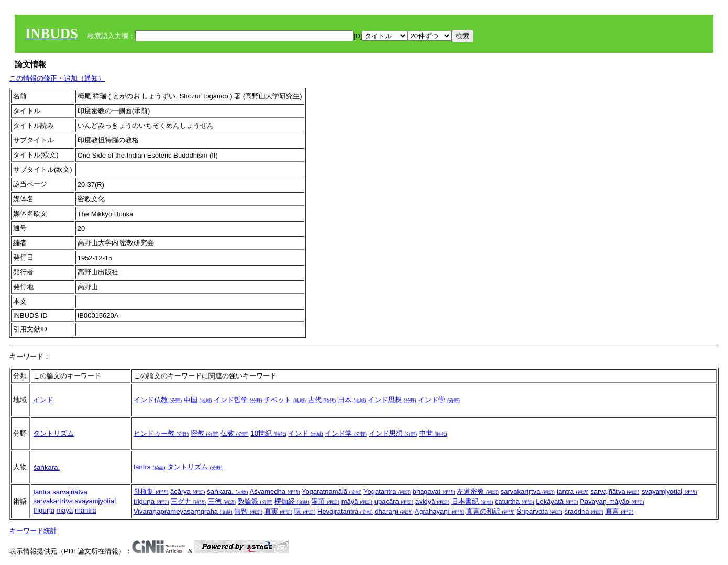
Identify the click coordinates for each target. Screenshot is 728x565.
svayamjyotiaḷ (95, 501)
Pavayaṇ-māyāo (612, 501)
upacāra (394, 501)
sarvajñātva (70, 492)
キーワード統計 (33, 531)
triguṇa (44, 510)
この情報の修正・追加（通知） (57, 78)
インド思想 (392, 400)
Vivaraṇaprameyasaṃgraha (183, 511)
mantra (85, 510)
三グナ (188, 501)
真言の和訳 (490, 511)
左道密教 (478, 491)
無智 (248, 511)
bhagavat (434, 491)
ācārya (188, 491)
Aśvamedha (274, 491)
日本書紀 (472, 501)
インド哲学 (238, 400)
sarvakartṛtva (53, 501)
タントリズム (53, 433)
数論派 (255, 501)
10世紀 (268, 433)
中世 (433, 433)
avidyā (432, 501)
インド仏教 (158, 400)
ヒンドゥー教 (161, 433)
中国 (198, 400)
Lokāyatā (557, 501)
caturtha (515, 501)
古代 (322, 400)
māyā (65, 510)
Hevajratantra (345, 511)
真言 (620, 511)
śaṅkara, (46, 467)
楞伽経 (292, 501)
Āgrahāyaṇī (439, 511)
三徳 (222, 501)
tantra (150, 467)
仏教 (235, 433)
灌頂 (325, 501)
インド (43, 400)
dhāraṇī (393, 511)
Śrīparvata (539, 511)
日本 (352, 400)
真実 (279, 511)
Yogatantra (387, 491)
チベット (285, 400)
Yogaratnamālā (332, 491)
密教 (205, 433)
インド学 (439, 400)
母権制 (151, 491)
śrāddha (584, 511)
